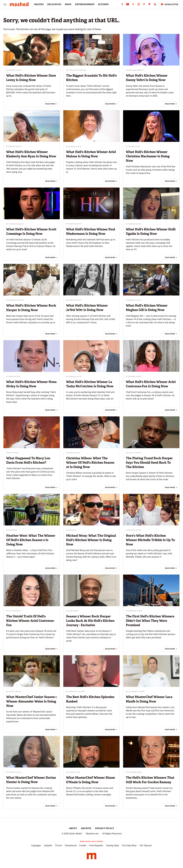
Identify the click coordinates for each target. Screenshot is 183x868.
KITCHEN (103, 4)
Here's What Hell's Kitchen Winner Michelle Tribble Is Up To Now (150, 540)
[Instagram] (139, 5)
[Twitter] (133, 5)
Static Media (75, 834)
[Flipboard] (150, 5)
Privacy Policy (105, 828)
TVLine (58, 846)
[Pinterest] (144, 5)
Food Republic (96, 846)
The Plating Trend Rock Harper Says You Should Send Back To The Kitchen (149, 463)
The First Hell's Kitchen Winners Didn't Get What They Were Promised (150, 621)
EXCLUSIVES (54, 4)
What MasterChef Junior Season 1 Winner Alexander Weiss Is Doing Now (31, 701)
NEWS (68, 4)
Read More (50, 104)
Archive (86, 828)
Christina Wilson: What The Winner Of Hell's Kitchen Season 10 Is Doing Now (90, 463)
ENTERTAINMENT (85, 4)
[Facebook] (122, 5)
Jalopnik (48, 846)
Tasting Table (112, 846)
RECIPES (39, 4)
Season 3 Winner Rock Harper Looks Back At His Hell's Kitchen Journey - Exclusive (90, 621)
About (73, 828)
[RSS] (155, 5)
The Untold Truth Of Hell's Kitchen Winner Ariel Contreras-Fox (30, 621)
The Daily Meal (129, 846)
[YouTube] (128, 5)
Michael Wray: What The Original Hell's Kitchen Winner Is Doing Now (91, 540)
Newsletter (169, 4)
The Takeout (146, 846)
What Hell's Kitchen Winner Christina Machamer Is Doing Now (148, 156)
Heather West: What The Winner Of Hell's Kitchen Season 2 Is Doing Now (31, 540)
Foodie (83, 846)
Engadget (36, 846)
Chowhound (71, 846)
